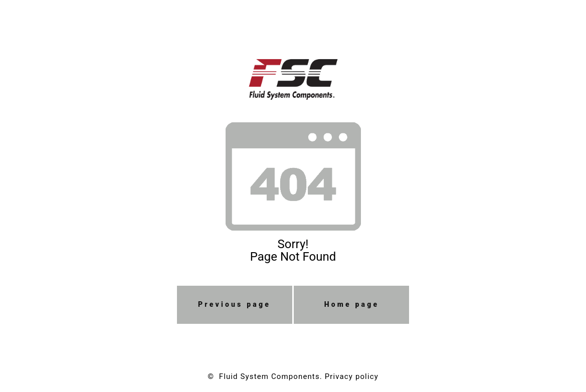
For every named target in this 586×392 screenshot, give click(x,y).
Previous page (234, 304)
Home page (352, 304)
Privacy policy (352, 376)
